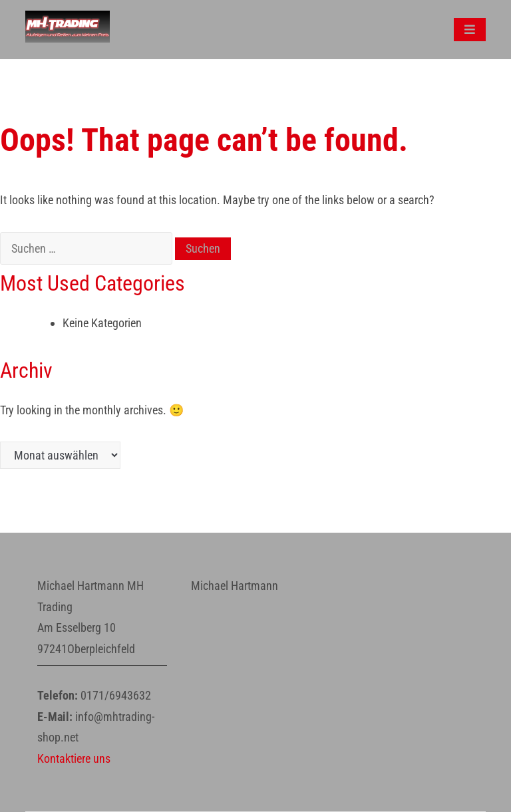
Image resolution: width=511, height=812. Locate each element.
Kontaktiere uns (74, 758)
